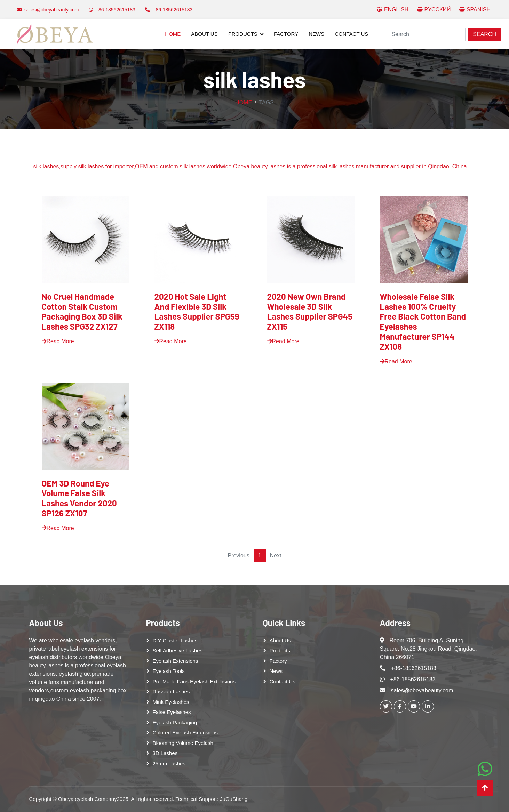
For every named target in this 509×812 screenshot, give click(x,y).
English (393, 10)
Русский (434, 10)
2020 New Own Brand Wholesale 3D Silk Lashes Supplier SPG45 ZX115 (310, 311)
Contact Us (351, 34)
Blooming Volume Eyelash (183, 743)
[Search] (426, 34)
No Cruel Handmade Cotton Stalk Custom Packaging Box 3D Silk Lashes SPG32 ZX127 (82, 311)
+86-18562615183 (414, 668)
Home (173, 34)
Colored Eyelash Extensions (185, 733)
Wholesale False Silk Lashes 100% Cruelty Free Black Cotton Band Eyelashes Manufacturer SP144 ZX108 (423, 321)
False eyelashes (172, 712)
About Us (204, 34)
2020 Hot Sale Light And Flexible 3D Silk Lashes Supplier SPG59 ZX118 (197, 311)
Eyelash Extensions (176, 661)
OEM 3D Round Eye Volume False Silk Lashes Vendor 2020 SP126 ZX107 (79, 498)
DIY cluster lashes (175, 640)
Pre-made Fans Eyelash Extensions (194, 681)
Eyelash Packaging (175, 722)
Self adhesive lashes (178, 650)
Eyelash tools (169, 671)
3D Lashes (165, 753)
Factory (286, 34)
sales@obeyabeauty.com (422, 690)
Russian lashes (171, 692)
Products (243, 34)
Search (484, 34)
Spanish (475, 10)
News (316, 34)
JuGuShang (234, 799)
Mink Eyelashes (171, 702)
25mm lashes (169, 763)
